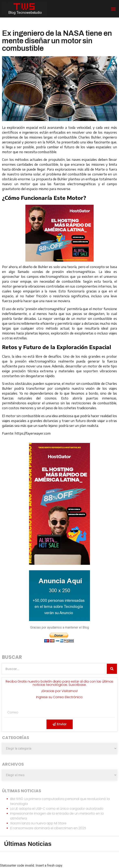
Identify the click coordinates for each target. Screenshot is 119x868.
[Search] (112, 669)
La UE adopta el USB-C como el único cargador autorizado (57, 809)
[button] (113, 9)
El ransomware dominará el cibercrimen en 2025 (48, 828)
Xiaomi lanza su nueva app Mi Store (38, 823)
